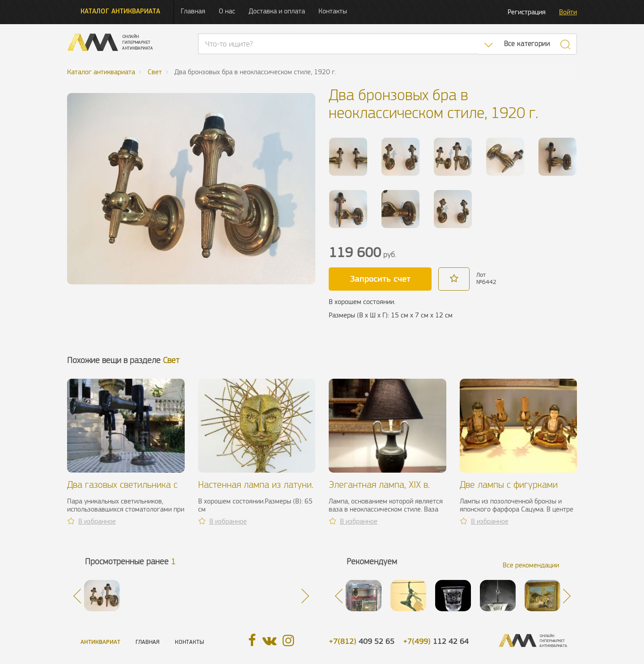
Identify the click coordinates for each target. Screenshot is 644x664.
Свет (171, 360)
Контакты (333, 11)
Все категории (527, 44)
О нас (227, 11)
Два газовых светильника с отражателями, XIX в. (122, 490)
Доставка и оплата (277, 11)
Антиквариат (100, 642)
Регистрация (527, 12)
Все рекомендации (531, 565)
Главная (193, 11)
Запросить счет (380, 279)
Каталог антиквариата (120, 11)
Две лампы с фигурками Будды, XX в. (509, 490)
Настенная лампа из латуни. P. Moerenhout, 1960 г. (256, 490)
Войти (568, 12)
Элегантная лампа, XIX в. (379, 484)
